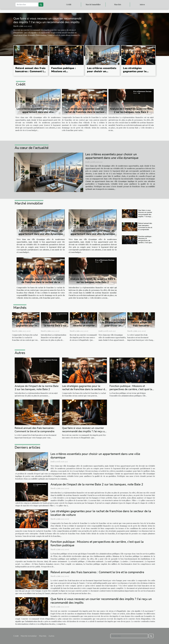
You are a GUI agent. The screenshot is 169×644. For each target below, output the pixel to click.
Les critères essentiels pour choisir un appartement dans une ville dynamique (102, 73)
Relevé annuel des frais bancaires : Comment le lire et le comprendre (30, 71)
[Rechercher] (27, 5)
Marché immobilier (93, 4)
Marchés (118, 4)
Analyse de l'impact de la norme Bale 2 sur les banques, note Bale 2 (131, 110)
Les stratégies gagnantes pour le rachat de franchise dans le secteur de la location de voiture (85, 112)
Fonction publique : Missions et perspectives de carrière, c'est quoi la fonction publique (145, 241)
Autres (142, 4)
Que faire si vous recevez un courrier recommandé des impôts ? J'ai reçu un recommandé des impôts (47, 20)
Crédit (69, 4)
